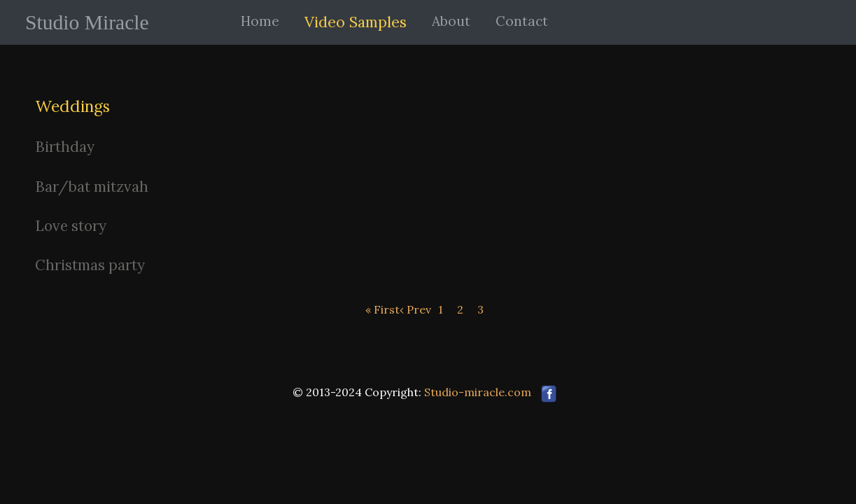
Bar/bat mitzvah (92, 187)
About (451, 21)
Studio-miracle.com (478, 392)
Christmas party (90, 265)
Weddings (72, 106)
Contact (522, 21)
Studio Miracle (87, 22)
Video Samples (356, 22)
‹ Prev (415, 309)
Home (260, 21)
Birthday (65, 147)
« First (383, 309)
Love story (71, 226)
